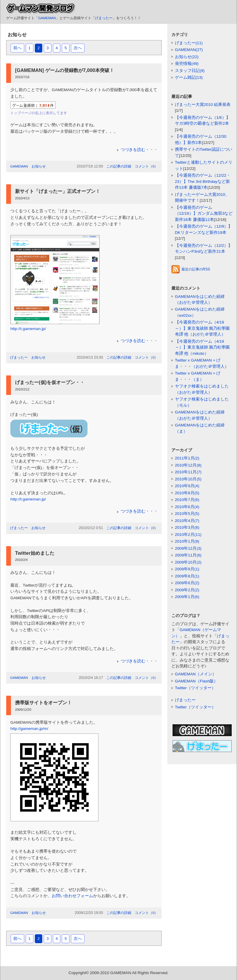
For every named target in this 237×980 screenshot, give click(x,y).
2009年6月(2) (187, 583)
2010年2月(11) (188, 535)
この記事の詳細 (119, 166)
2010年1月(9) (187, 541)
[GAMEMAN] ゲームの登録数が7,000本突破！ (65, 70)
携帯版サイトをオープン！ (43, 702)
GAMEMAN (47, 18)
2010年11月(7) (188, 472)
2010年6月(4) (187, 507)
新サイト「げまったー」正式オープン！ (58, 191)
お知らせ (39, 166)
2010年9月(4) (187, 486)
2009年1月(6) (187, 597)
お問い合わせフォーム (72, 896)
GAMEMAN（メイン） (196, 674)
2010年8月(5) (187, 493)
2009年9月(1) (187, 569)
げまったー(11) (189, 43)
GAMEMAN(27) (189, 50)
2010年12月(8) (188, 465)
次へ (78, 48)
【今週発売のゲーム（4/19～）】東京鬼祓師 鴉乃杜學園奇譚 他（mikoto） (202, 347)
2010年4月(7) (187, 521)
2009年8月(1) (187, 576)
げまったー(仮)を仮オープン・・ (50, 382)
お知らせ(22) (187, 57)
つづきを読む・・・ (139, 150)
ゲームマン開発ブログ (41, 9)
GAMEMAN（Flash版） (197, 681)
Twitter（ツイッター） (195, 688)
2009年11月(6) (188, 555)
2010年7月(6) (187, 500)
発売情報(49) (187, 64)
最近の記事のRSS (191, 269)
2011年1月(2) (187, 458)
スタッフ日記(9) (190, 71)
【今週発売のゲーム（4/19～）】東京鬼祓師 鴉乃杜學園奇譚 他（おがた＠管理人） (202, 328)
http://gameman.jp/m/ (29, 729)
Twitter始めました (35, 553)
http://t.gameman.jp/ (28, 329)
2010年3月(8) (187, 527)
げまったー (104, 18)
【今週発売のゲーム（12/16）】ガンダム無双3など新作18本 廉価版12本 (204, 214)
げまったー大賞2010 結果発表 (203, 105)
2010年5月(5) (187, 514)
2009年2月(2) (187, 590)
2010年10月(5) (188, 479)
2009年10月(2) (188, 562)
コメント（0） (146, 166)
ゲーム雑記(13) (189, 77)
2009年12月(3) (188, 548)
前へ (17, 48)
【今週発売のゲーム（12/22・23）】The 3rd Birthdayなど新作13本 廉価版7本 (203, 181)
